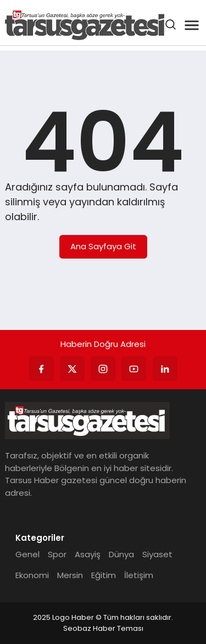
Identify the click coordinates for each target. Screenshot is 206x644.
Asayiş (88, 554)
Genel (27, 554)
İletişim (139, 575)
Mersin (70, 575)
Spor (57, 554)
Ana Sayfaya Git (103, 246)
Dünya (121, 554)
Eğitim (104, 575)
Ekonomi (32, 575)
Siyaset (157, 554)
